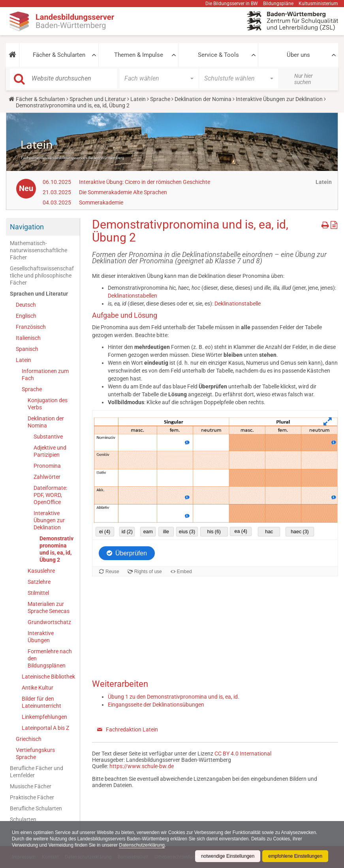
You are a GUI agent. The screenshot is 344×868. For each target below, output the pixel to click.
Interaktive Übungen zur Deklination (279, 99)
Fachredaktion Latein (132, 729)
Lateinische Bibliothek (48, 677)
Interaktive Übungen (41, 637)
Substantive (48, 437)
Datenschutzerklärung (143, 845)
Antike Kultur (38, 688)
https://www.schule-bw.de (142, 766)
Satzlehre (39, 582)
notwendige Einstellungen (227, 856)
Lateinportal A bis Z (45, 728)
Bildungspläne (278, 4)
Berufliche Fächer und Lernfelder (37, 772)
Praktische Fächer (32, 797)
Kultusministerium (318, 4)
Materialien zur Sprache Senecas (49, 607)
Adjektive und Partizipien (50, 451)
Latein (138, 99)
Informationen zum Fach (45, 375)
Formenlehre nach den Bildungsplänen (50, 658)
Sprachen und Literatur (98, 99)
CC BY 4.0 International (243, 754)
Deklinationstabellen (133, 296)
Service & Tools (218, 55)
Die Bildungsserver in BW (232, 4)
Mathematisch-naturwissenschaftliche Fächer (39, 250)
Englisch (26, 316)
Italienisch (28, 338)
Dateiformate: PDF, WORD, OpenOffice (50, 495)
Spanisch (27, 349)
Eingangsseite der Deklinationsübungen (156, 705)
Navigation (27, 227)
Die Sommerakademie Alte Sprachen (123, 192)
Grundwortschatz (49, 622)
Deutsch (26, 305)
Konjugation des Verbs (48, 404)
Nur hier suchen (304, 79)
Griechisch (29, 739)
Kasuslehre (41, 571)
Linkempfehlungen (44, 717)
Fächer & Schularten (59, 55)
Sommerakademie (101, 202)
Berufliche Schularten (36, 808)
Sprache (160, 99)
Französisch (31, 327)
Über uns (298, 55)
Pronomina (47, 466)
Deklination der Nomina (203, 99)
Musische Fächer (31, 786)
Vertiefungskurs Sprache (35, 754)
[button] (12, 55)
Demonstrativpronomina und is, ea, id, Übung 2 (56, 549)
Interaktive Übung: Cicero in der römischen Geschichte (145, 182)
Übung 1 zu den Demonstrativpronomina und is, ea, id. (174, 697)
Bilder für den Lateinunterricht (41, 702)
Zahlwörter (47, 477)
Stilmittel (38, 593)
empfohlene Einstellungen (295, 856)
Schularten (23, 819)
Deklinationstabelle (238, 304)
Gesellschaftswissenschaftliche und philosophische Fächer (42, 276)
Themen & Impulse (139, 55)
